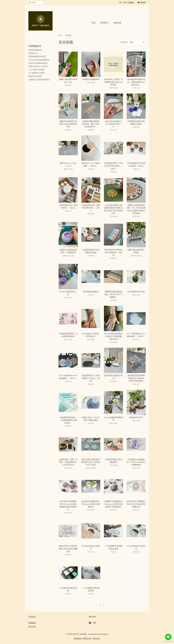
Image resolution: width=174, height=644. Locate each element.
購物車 (143, 3)
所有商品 (105, 23)
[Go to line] (168, 637)
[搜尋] (36, 3)
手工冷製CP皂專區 (36, 70)
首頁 (94, 23)
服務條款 (32, 623)
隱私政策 (87, 639)
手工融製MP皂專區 (37, 73)
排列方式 (124, 42)
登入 (121, 3)
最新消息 (117, 23)
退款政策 (32, 627)
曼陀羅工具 (33, 53)
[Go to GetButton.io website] (168, 642)
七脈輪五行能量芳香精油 (39, 80)
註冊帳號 (130, 3)
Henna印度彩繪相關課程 (39, 60)
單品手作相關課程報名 (38, 63)
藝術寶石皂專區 (35, 76)
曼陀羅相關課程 (35, 50)
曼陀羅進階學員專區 (37, 57)
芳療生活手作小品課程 (38, 66)
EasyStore (103, 634)
